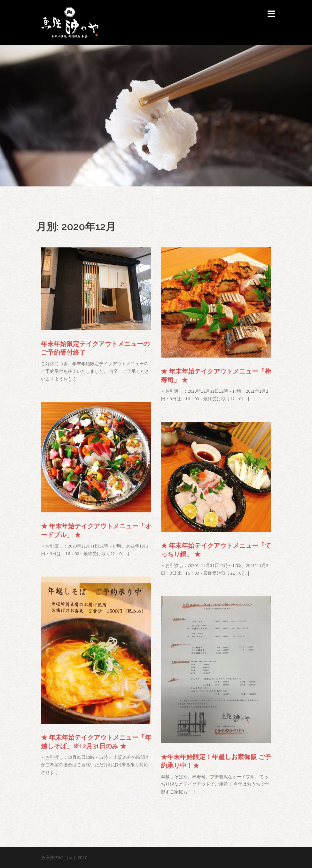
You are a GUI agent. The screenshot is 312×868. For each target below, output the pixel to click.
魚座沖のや (52, 857)
